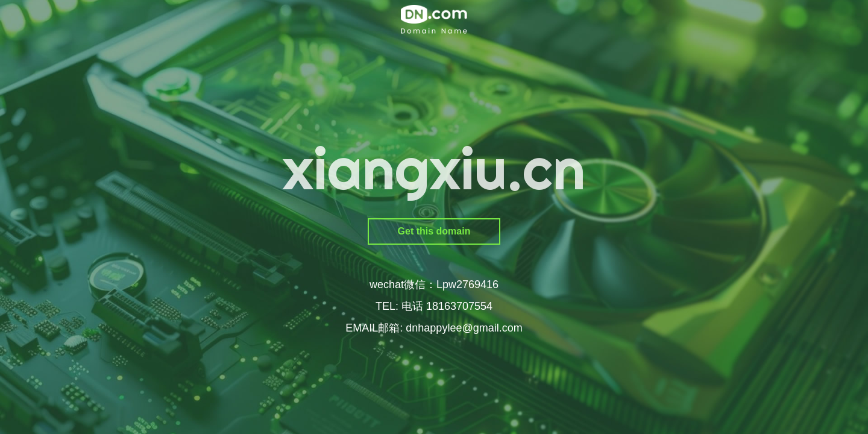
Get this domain (434, 231)
